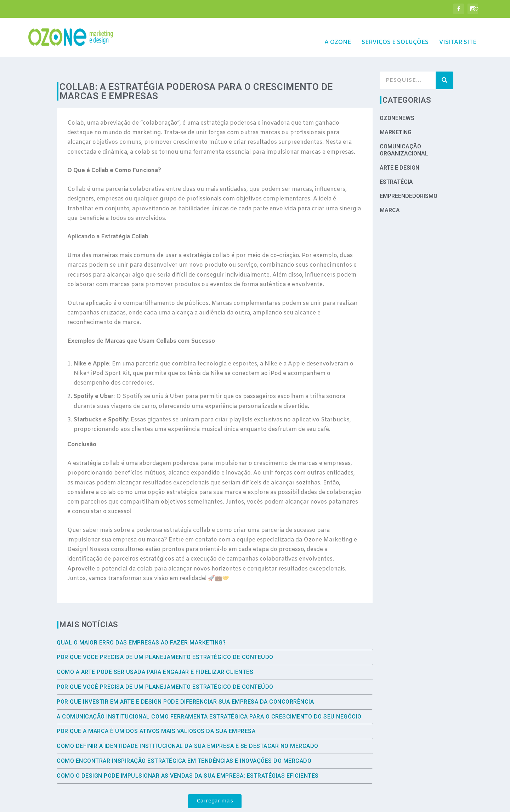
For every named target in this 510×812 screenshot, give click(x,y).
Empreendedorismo (409, 174)
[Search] (444, 58)
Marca (390, 188)
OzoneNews (397, 96)
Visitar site (458, 32)
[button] (215, 779)
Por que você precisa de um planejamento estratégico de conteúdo (165, 635)
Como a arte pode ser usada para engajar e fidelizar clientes (155, 650)
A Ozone (338, 32)
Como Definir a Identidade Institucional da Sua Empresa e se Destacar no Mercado (188, 724)
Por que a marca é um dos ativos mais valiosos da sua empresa (156, 709)
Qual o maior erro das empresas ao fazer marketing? (141, 621)
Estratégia (396, 160)
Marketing (396, 110)
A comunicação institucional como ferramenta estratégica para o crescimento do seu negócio (209, 695)
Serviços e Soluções (395, 32)
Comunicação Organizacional (404, 128)
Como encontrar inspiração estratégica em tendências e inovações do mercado (184, 739)
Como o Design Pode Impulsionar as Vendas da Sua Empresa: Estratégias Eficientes (188, 754)
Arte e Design (399, 146)
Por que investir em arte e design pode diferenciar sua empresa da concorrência (185, 680)
